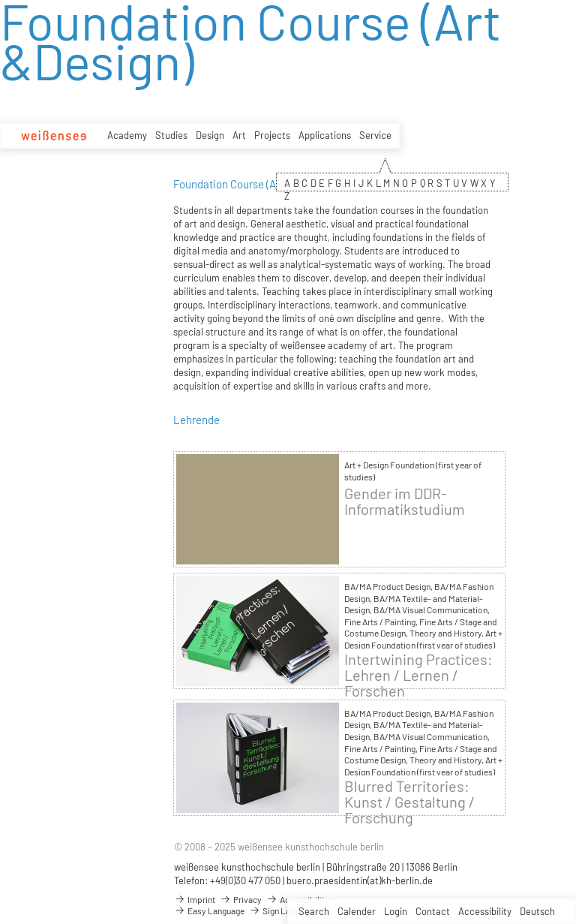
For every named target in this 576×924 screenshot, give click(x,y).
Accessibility (485, 911)
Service (375, 135)
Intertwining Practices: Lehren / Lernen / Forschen (418, 675)
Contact (433, 911)
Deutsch (537, 911)
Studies (171, 135)
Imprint (195, 899)
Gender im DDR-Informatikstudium (405, 501)
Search (314, 911)
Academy (127, 135)
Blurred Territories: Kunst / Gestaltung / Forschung (409, 802)
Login (396, 911)
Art (239, 135)
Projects (272, 135)
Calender (357, 911)
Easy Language (209, 910)
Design (210, 135)
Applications (325, 135)
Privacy (241, 899)
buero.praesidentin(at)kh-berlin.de (360, 880)
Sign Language (283, 910)
